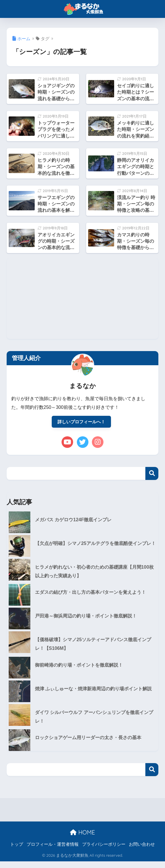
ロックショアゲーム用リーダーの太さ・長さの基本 (91, 744)
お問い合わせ (142, 851)
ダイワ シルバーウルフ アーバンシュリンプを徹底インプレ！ (95, 723)
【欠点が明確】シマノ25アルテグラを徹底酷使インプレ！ (94, 548)
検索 (152, 474)
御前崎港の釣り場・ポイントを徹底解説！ (82, 669)
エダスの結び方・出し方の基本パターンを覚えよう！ (94, 595)
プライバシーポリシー (104, 851)
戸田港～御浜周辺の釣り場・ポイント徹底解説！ (89, 619)
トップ (17, 851)
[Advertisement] (82, 298)
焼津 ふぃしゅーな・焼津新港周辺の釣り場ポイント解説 (95, 697)
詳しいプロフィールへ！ (81, 422)
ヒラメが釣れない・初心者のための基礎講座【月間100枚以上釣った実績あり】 (96, 574)
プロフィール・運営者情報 (53, 851)
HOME (82, 839)
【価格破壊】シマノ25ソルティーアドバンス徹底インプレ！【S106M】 (94, 647)
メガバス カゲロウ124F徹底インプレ (76, 520)
